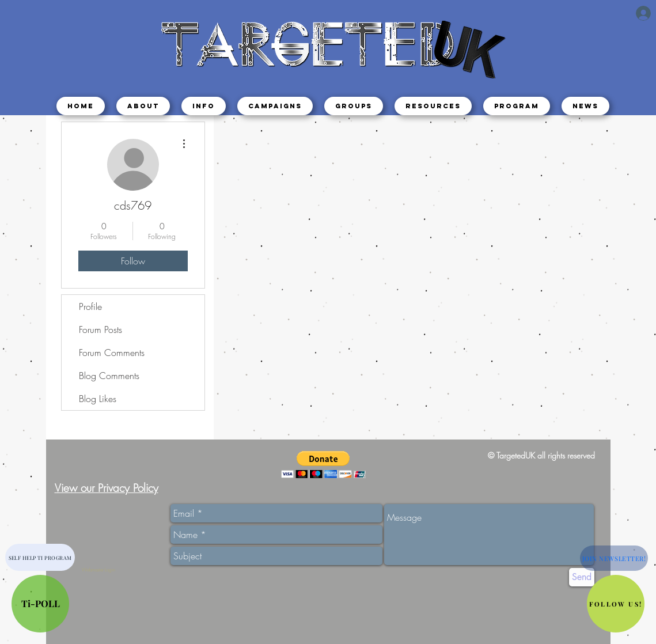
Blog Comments (109, 376)
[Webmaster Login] (98, 570)
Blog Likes (98, 399)
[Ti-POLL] (40, 604)
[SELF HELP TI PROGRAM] (40, 557)
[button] (204, 106)
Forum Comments (112, 353)
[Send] (582, 577)
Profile (90, 306)
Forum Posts (101, 329)
